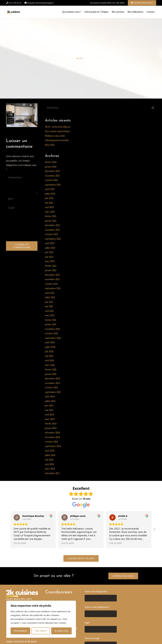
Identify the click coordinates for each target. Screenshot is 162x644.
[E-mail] (22, 208)
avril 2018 (49, 464)
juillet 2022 (50, 248)
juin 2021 (49, 302)
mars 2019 (50, 419)
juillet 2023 (50, 194)
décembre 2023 (52, 171)
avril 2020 (49, 361)
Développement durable (57, 140)
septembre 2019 (53, 392)
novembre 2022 (52, 230)
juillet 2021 (50, 297)
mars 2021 (50, 316)
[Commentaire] (22, 184)
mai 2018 (49, 460)
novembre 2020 (52, 329)
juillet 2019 (50, 401)
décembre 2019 (52, 379)
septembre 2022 (53, 239)
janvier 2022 (51, 270)
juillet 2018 (50, 455)
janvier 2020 (51, 374)
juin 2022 (49, 252)
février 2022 (51, 266)
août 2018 (50, 451)
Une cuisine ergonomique (58, 131)
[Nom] (22, 199)
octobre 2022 (51, 234)
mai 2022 (49, 257)
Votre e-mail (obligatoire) (101, 611)
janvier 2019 (51, 428)
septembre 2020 (53, 338)
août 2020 (50, 343)
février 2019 (51, 424)
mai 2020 (49, 356)
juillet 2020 (50, 347)
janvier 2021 (51, 325)
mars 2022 (50, 261)
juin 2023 (49, 198)
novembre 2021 (52, 279)
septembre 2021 (53, 288)
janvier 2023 (51, 221)
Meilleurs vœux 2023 (55, 136)
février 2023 (51, 216)
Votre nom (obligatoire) (101, 596)
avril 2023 (49, 207)
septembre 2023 (53, 185)
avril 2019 (49, 415)
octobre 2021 (51, 284)
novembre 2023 (52, 176)
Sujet (101, 627)
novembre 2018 (52, 437)
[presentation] (19, 227)
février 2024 (51, 162)
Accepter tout (61, 631)
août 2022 (50, 243)
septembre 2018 (53, 446)
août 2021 (50, 293)
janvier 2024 (51, 167)
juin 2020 (49, 352)
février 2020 (51, 370)
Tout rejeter (41, 631)
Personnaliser (20, 631)
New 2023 (50, 145)
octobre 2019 (51, 388)
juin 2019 (49, 406)
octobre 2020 (51, 334)
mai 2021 (49, 306)
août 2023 (50, 189)
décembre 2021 (52, 275)
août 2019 (50, 397)
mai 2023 (49, 203)
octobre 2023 (51, 180)
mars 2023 (50, 212)
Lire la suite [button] (20, 543)
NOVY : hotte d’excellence (58, 127)
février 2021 (51, 320)
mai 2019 (49, 410)
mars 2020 (50, 365)
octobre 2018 (51, 442)
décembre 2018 (52, 433)
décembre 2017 (52, 473)
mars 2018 (50, 469)
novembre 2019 (52, 383)
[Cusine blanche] (13, 12)
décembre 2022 (52, 225)
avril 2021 (49, 311)
